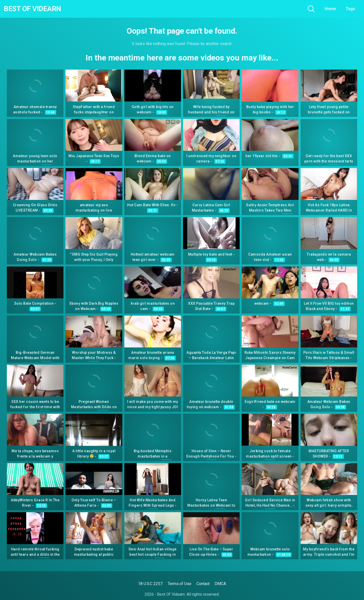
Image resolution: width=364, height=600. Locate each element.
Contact (203, 584)
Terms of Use (179, 584)
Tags (350, 9)
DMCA (220, 584)
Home (330, 9)
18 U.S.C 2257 (150, 584)
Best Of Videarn (33, 9)
